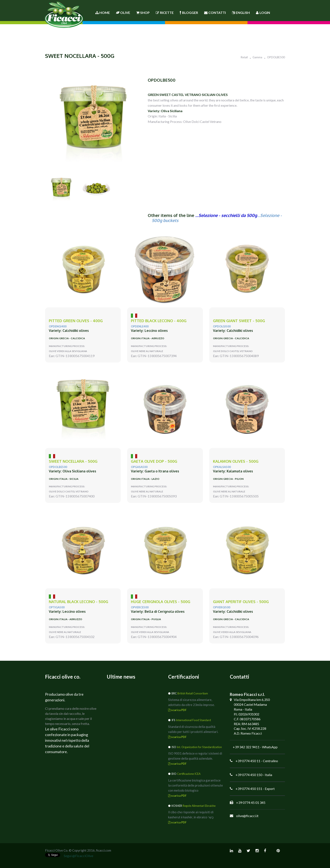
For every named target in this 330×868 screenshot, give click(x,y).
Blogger (189, 13)
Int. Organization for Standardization (199, 747)
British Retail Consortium (193, 693)
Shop (143, 13)
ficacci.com (104, 850)
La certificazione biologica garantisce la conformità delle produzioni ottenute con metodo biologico (196, 785)
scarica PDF (177, 710)
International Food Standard (193, 720)
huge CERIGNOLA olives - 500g (161, 602)
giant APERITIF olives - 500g (241, 602)
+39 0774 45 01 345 (251, 802)
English (241, 13)
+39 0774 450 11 (248, 761)
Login (263, 13)
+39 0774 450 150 (249, 775)
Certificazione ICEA (189, 774)
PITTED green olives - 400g (76, 321)
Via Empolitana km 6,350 (252, 700)
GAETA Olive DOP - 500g (154, 461)
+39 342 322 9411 (246, 747)
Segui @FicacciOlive (79, 856)
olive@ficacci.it (247, 816)
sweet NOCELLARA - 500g (73, 461)
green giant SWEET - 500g (239, 321)
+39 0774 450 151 (249, 789)
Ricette (165, 13)
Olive (123, 13)
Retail (244, 57)
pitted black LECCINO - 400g (159, 321)
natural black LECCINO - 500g (79, 602)
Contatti (215, 13)
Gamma (257, 57)
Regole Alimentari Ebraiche (199, 806)
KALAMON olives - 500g (236, 461)
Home (103, 13)
